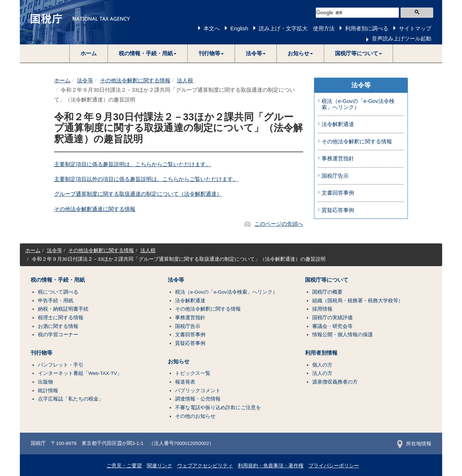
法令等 (85, 80)
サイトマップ (415, 28)
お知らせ (179, 362)
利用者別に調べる (367, 28)
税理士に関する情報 (61, 318)
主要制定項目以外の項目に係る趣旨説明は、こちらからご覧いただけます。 (146, 179)
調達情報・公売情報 (198, 399)
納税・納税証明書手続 (63, 309)
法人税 (185, 80)
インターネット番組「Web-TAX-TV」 (80, 373)
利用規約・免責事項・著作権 (271, 466)
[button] (148, 53)
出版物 (45, 382)
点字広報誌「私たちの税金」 (71, 399)
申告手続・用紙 (56, 301)
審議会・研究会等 (332, 326)
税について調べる (58, 292)
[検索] (357, 13)
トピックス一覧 (193, 373)
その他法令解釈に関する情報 (135, 80)
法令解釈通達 (338, 124)
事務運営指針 (338, 159)
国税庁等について (327, 280)
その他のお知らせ (195, 416)
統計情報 (48, 391)
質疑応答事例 (338, 210)
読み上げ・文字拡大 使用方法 (297, 28)
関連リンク (160, 466)
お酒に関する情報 (58, 326)
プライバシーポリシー (334, 466)
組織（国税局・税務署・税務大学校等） (358, 301)
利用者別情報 (321, 353)
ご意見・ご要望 (124, 466)
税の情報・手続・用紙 (58, 280)
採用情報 (322, 309)
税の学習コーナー (58, 335)
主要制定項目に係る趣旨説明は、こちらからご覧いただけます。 (133, 164)
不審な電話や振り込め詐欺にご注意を (218, 408)
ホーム (89, 53)
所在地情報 (414, 444)
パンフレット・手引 (61, 365)
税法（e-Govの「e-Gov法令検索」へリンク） (358, 104)
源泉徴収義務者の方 (335, 382)
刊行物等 (42, 353)
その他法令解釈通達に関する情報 (95, 209)
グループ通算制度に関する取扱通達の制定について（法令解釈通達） (138, 194)
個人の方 (322, 365)
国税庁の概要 (327, 292)
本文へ (212, 28)
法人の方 (322, 373)
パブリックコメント (198, 391)
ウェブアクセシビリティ (205, 466)
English (239, 28)
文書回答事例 (338, 193)
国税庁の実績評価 (332, 318)
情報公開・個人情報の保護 (343, 335)
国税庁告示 (335, 176)
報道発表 (185, 382)
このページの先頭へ (279, 224)
